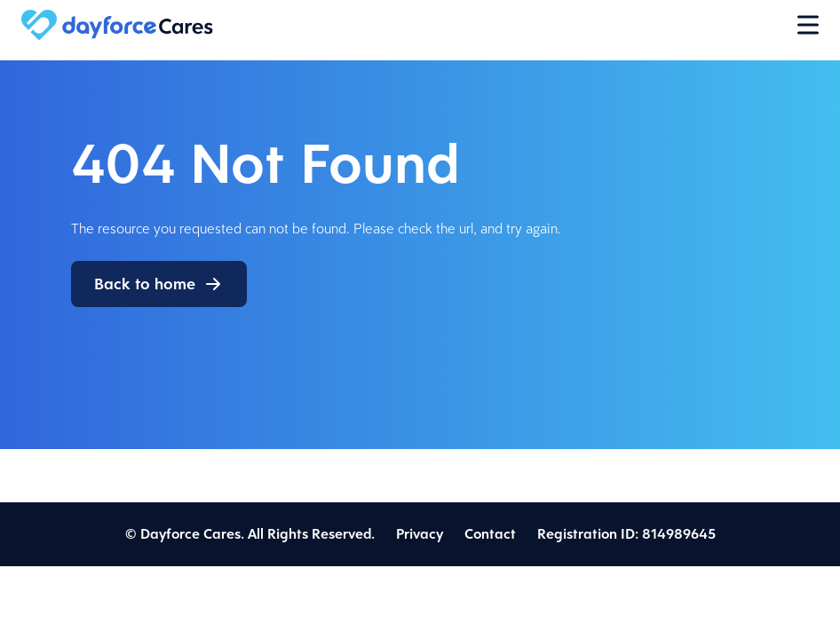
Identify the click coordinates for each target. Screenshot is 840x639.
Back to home (145, 284)
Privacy (420, 534)
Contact (490, 534)
